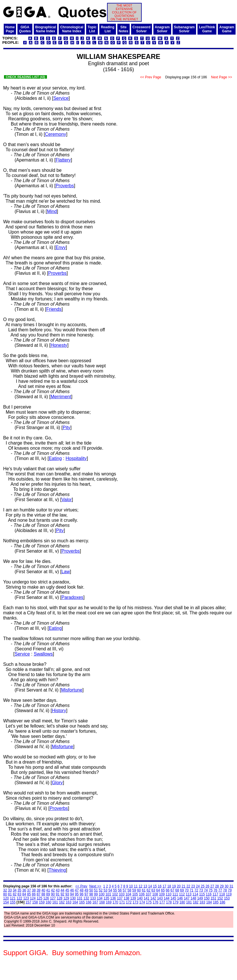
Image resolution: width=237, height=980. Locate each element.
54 (110, 890)
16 (160, 886)
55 (115, 890)
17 (164, 886)
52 (101, 890)
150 (207, 898)
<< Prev (81, 886)
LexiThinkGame (207, 29)
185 (216, 902)
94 (72, 894)
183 (202, 902)
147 (187, 898)
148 (193, 898)
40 (43, 890)
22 (188, 886)
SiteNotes (124, 29)
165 (82, 902)
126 (46, 898)
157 (28, 902)
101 (108, 894)
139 (133, 898)
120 (6, 898)
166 (88, 902)
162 (62, 902)
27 (212, 886)
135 (106, 898)
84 (24, 894)
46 (72, 890)
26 (207, 886)
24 (198, 886)
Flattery (63, 160)
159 (42, 902)
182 (195, 902)
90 (53, 894)
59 (134, 890)
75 (211, 890)
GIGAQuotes (25, 29)
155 (13, 902)
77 (220, 890)
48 (81, 890)
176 (155, 902)
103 (122, 894)
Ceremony (56, 134)
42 (53, 890)
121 (13, 898)
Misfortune (72, 690)
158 (35, 902)
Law (66, 572)
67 (172, 890)
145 (173, 898)
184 (209, 902)
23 (193, 886)
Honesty (59, 345)
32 (5, 890)
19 (174, 886)
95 (77, 894)
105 (135, 894)
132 (86, 898)
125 (39, 898)
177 (162, 902)
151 (214, 898)
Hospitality (76, 458)
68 (177, 890)
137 (120, 898)
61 (144, 890)
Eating (55, 458)
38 (34, 890)
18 (169, 886)
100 (102, 894)
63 (153, 890)
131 (80, 898)
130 (73, 898)
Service (61, 98)
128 (60, 898)
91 (58, 894)
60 (139, 890)
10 (131, 886)
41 (48, 890)
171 (122, 902)
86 (34, 894)
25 (203, 886)
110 (169, 894)
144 (167, 898)
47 (77, 890)
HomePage (10, 29)
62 (148, 890)
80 (5, 894)
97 (86, 894)
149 (200, 898)
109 (162, 894)
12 (140, 886)
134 (100, 898)
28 (217, 886)
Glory (57, 783)
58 (129, 890)
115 (202, 894)
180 (182, 902)
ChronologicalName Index (72, 29)
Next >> (95, 886)
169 (109, 902)
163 (68, 902)
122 (19, 898)
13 (145, 886)
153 (227, 898)
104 (129, 894)
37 (29, 890)
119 (229, 894)
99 (96, 894)
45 (67, 890)
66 (168, 890)
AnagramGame (227, 29)
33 (10, 890)
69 (182, 890)
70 (187, 890)
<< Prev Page (151, 77)
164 (75, 902)
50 (91, 890)
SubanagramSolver (184, 29)
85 (29, 894)
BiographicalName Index (46, 29)
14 (150, 886)
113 (189, 894)
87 (38, 894)
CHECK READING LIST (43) (25, 77)
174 (142, 902)
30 (227, 886)
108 (155, 894)
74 (206, 890)
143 (160, 898)
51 (96, 890)
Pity (67, 428)
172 (129, 902)
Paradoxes (73, 597)
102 (115, 894)
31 (231, 886)
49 (86, 890)
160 (48, 902)
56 (120, 890)
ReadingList (107, 29)
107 (149, 894)
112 (182, 894)
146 (180, 898)
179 (175, 902)
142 (153, 898)
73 (201, 890)
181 (189, 902)
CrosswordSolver (142, 29)
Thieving (57, 870)
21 (184, 886)
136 (113, 898)
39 (38, 890)
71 (191, 890)
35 (19, 890)
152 (220, 898)
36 (24, 890)
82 (14, 894)
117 (215, 894)
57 (125, 890)
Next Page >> (222, 77)
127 (53, 898)
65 (163, 890)
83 (19, 894)
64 (158, 890)
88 (43, 894)
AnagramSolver (162, 29)
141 (147, 898)
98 (91, 894)
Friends (54, 309)
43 (58, 890)
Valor (67, 500)
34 (14, 890)
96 (81, 894)
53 (105, 890)
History (59, 711)
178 (169, 902)
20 (179, 886)
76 (215, 890)
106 (142, 894)
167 (95, 902)
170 (115, 902)
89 (48, 894)
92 (62, 894)
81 (10, 894)
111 (175, 894)
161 (55, 902)
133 (93, 898)
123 (26, 898)
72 (196, 890)
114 (195, 894)
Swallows (43, 654)
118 (222, 894)
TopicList (92, 29)
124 (33, 898)
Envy (61, 247)
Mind (52, 211)
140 (140, 898)
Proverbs (65, 186)
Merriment (61, 397)
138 (127, 898)
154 (6, 902)
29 (222, 886)
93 (67, 894)
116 (209, 894)
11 (136, 886)
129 (66, 898)
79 (230, 890)
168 (102, 902)
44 (62, 890)
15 (155, 886)
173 (135, 902)
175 (149, 902)
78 (225, 890)
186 (222, 902)
